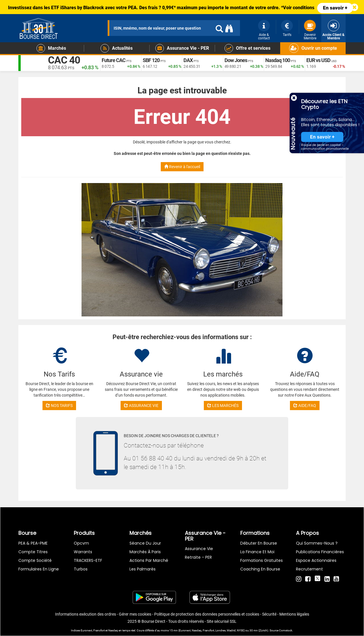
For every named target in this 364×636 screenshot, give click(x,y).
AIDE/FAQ (305, 406)
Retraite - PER (198, 557)
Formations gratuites (262, 560)
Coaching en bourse (260, 569)
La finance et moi (257, 552)
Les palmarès (143, 569)
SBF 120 (151, 60)
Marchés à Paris (145, 552)
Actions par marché (149, 560)
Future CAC (114, 60)
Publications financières (320, 552)
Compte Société (35, 560)
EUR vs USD (318, 60)
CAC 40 (65, 60)
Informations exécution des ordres (86, 614)
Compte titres (33, 552)
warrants (83, 552)
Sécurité (269, 614)
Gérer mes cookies (135, 614)
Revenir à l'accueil (182, 167)
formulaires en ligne (39, 569)
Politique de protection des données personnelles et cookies (207, 614)
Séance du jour (145, 543)
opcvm (81, 543)
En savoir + (335, 8)
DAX (188, 60)
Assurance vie (199, 549)
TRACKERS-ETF (88, 560)
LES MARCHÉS (223, 406)
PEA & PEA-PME (33, 543)
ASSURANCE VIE (141, 406)
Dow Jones (236, 60)
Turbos (81, 569)
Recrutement (309, 569)
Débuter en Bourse (259, 543)
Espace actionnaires (316, 560)
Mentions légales (294, 614)
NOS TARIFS (59, 406)
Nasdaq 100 (278, 60)
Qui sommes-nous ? (317, 543)
